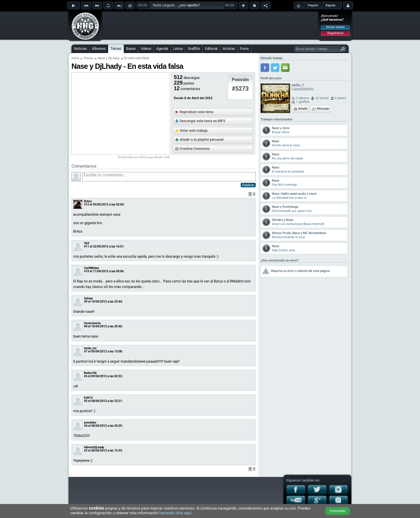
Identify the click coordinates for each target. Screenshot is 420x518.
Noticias (80, 49)
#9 (86, 302)
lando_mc (90, 348)
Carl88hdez (91, 268)
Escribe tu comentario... (169, 177)
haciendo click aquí (175, 513)
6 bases (340, 98)
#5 (86, 401)
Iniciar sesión (336, 27)
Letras (178, 49)
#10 (86, 271)
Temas (116, 49)
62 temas (322, 98)
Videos (146, 49)
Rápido (330, 5)
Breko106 (90, 373)
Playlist (313, 5)
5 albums (303, 98)
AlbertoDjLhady (94, 447)
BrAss (88, 201)
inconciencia (92, 323)
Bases (131, 49)
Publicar (248, 185)
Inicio (75, 58)
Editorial (211, 49)
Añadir (303, 109)
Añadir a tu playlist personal (202, 140)
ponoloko (90, 423)
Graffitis (194, 49)
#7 (86, 351)
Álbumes (99, 49)
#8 (86, 326)
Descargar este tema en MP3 (202, 121)
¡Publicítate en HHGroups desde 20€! (144, 157)
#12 (86, 204)
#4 (86, 426)
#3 (86, 451)
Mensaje (323, 109)
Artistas (229, 49)
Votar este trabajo (194, 131)
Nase (101, 58)
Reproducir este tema (197, 112)
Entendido (338, 511)
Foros (244, 49)
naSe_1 (298, 85)
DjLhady (114, 58)
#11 (86, 246)
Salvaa (88, 298)
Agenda (162, 49)
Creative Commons (195, 149)
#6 (86, 376)
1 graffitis (303, 102)
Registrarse (335, 33)
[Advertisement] (210, 25)
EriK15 (88, 398)
